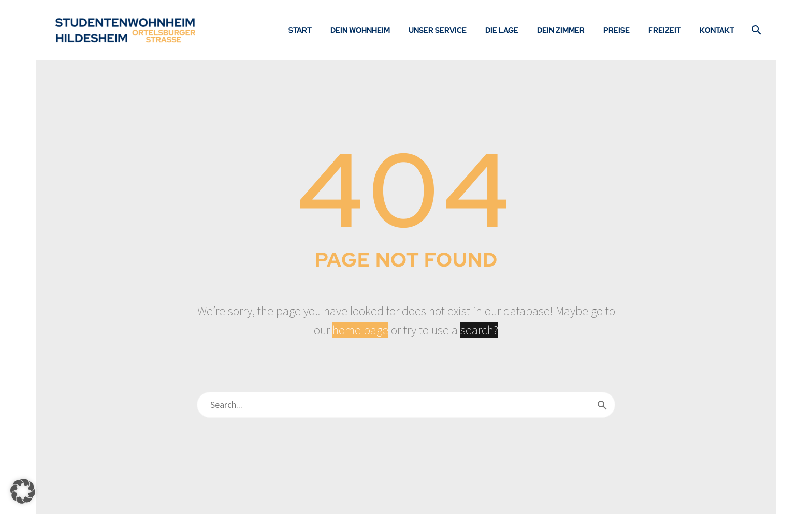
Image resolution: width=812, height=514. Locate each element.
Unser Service (438, 30)
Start (300, 30)
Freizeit (665, 30)
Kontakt (717, 30)
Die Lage (502, 30)
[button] (23, 491)
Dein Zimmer (561, 30)
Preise (617, 30)
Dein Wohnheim (360, 30)
